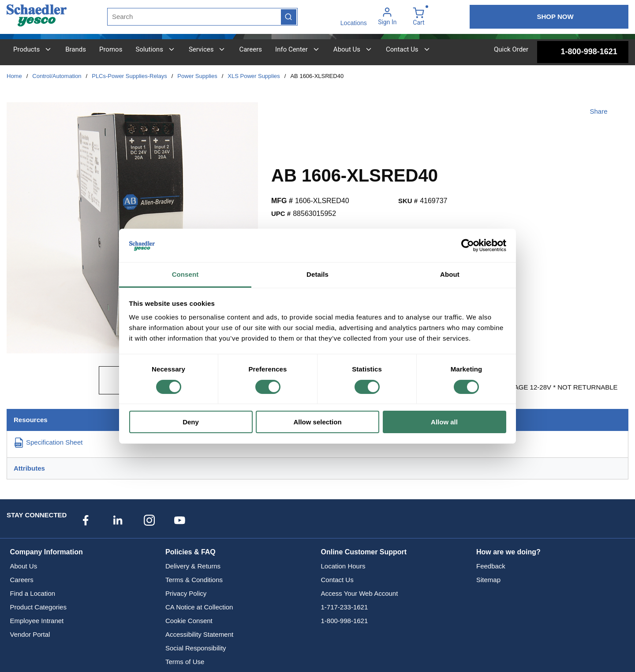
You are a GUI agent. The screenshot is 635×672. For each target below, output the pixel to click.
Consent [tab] (185, 274)
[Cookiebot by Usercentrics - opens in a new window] (468, 245)
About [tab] (450, 274)
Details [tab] (317, 274)
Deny (191, 422)
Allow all (444, 422)
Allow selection (317, 422)
